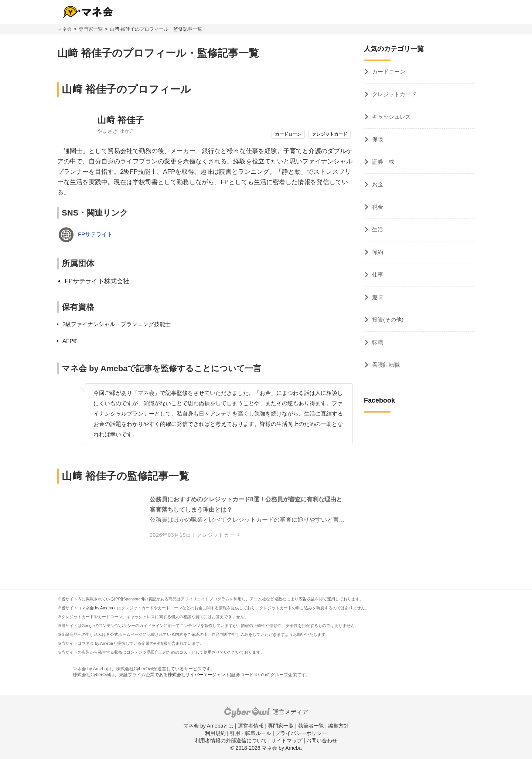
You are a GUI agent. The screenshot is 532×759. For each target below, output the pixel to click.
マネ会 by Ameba (97, 608)
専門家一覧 (91, 29)
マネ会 (64, 29)
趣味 (378, 297)
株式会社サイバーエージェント (199, 675)
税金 (378, 207)
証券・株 (383, 162)
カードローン (389, 72)
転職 (378, 342)
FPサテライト (95, 234)
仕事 (378, 275)
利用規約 (215, 733)
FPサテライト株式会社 (97, 281)
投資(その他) (388, 320)
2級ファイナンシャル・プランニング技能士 (117, 324)
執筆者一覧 (311, 726)
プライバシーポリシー (301, 733)
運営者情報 (251, 726)
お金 (378, 184)
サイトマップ (287, 741)
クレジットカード (218, 535)
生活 (378, 229)
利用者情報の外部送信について (231, 741)
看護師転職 (386, 365)
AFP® (70, 341)
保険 (378, 139)
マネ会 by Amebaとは (208, 726)
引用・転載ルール (250, 733)
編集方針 (338, 726)
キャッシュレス (391, 117)
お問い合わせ (322, 741)
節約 (378, 252)
